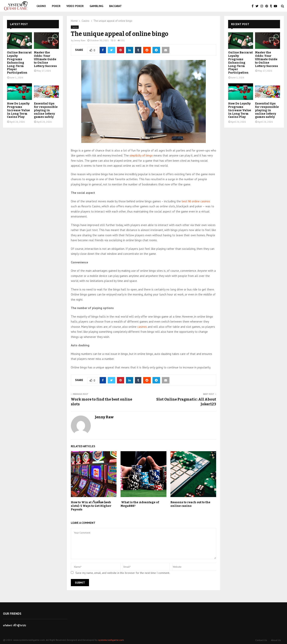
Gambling (96, 6)
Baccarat (115, 6)
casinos (142, 327)
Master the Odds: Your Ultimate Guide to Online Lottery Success (45, 59)
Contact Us (261, 640)
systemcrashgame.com (111, 640)
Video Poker (75, 6)
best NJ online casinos (196, 201)
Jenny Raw (80, 40)
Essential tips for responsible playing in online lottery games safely (46, 110)
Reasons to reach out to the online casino (190, 504)
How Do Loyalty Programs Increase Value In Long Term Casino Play (18, 110)
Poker (56, 6)
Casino (41, 6)
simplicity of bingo (141, 155)
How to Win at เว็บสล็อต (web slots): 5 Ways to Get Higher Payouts (91, 506)
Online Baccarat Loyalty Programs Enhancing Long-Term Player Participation (19, 63)
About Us (276, 640)
